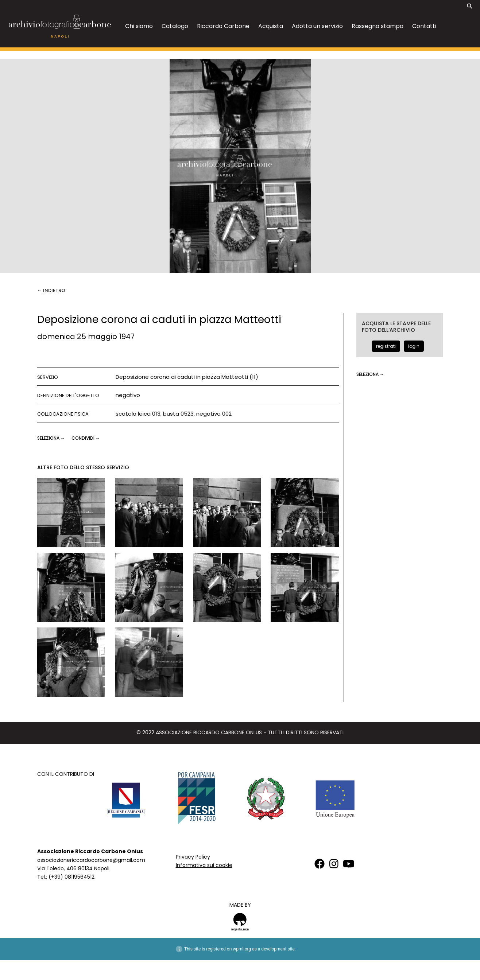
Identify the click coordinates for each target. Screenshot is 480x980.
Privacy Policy (193, 857)
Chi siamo (139, 26)
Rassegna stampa (378, 26)
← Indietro (51, 290)
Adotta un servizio (317, 26)
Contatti (424, 26)
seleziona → (52, 438)
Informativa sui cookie (204, 865)
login (414, 346)
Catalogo (175, 26)
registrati (386, 346)
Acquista (271, 26)
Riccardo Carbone (223, 26)
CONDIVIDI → (86, 438)
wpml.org (242, 949)
